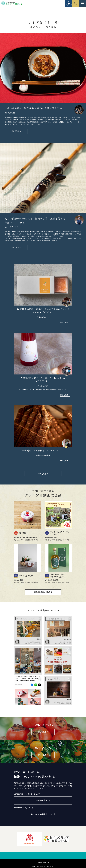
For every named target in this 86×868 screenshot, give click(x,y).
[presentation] (14, 839)
